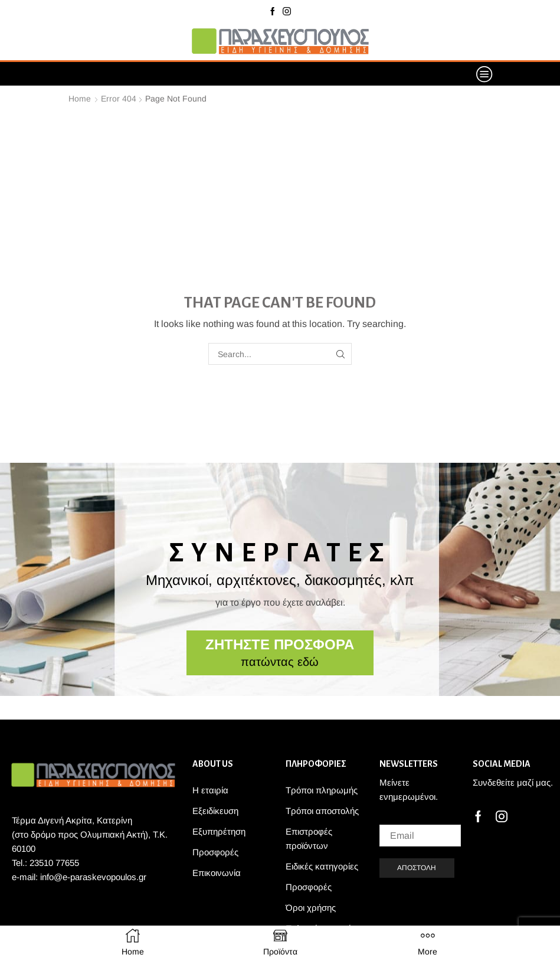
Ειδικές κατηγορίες (322, 866)
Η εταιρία (210, 790)
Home (80, 99)
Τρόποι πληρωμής (322, 790)
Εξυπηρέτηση (219, 831)
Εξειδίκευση (215, 811)
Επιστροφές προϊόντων (309, 839)
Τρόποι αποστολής (322, 811)
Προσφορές (215, 852)
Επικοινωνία (217, 873)
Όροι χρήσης (311, 908)
